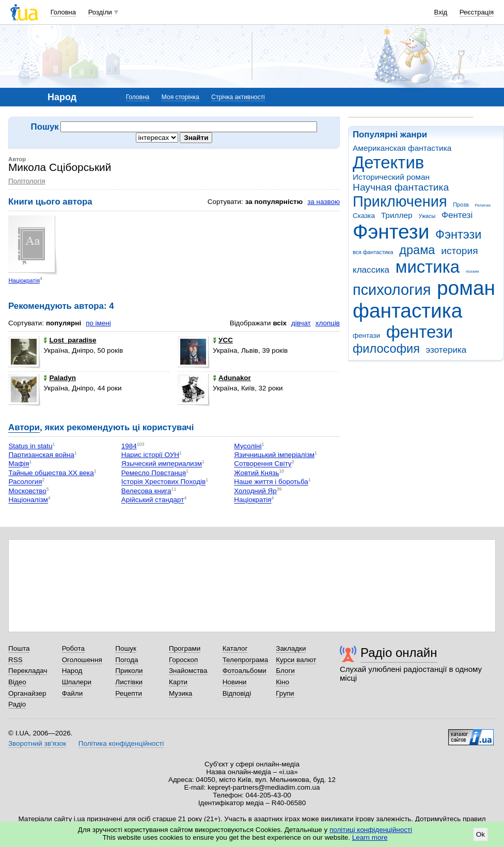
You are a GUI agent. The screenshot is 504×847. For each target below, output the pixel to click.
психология (392, 290)
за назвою (324, 202)
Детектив (388, 162)
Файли (73, 693)
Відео (17, 682)
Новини (235, 682)
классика (371, 270)
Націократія (24, 280)
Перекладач (28, 671)
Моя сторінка (180, 97)
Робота (73, 648)
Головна (63, 12)
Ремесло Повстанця (154, 473)
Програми (185, 648)
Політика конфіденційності (121, 743)
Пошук (126, 648)
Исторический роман (391, 177)
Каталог (235, 648)
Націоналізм (28, 500)
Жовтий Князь (256, 473)
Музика (180, 693)
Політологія (27, 181)
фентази (366, 335)
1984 (129, 446)
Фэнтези (391, 232)
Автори (24, 427)
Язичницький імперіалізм (274, 455)
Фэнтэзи (458, 234)
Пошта (19, 648)
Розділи (100, 12)
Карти (178, 682)
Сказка (364, 216)
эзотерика (446, 350)
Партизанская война (41, 455)
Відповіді (237, 693)
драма (417, 250)
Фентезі (457, 215)
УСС (223, 340)
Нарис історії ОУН (150, 455)
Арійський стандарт (153, 500)
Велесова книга (146, 491)
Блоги (285, 671)
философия (386, 349)
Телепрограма (246, 660)
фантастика (407, 311)
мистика (428, 267)
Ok (481, 834)
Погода (127, 660)
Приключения (400, 201)
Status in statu (30, 446)
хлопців (328, 323)
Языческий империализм (162, 464)
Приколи (129, 671)
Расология (25, 482)
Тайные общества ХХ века (51, 473)
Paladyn (60, 378)
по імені (98, 323)
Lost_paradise (70, 340)
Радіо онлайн (399, 653)
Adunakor (232, 378)
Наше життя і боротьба (271, 482)
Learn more (370, 837)
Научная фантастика (401, 187)
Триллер (397, 215)
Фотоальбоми (245, 671)
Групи (285, 693)
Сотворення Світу (263, 464)
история (459, 251)
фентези (420, 332)
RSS (15, 660)
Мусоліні (248, 446)
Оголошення (82, 660)
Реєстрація (477, 12)
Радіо (17, 704)
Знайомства (188, 671)
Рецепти (129, 693)
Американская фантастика (402, 148)
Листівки (129, 682)
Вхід (441, 12)
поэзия (472, 271)
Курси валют (296, 660)
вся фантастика (373, 252)
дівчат (301, 323)
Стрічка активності (238, 97)
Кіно (282, 682)
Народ (72, 671)
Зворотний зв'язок (37, 743)
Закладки (291, 648)
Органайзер (27, 693)
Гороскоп (183, 660)
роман (466, 288)
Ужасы (427, 216)
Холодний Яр (255, 491)
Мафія (19, 464)
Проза (461, 205)
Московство (27, 491)
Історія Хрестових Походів (163, 482)
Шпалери (77, 682)
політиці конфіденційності (371, 830)
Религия (483, 205)
